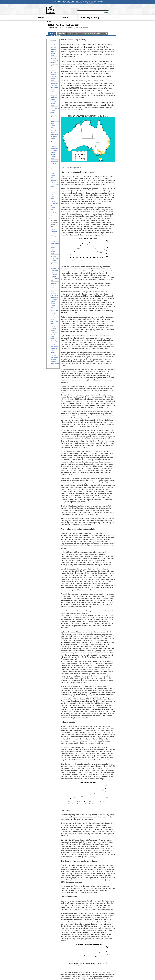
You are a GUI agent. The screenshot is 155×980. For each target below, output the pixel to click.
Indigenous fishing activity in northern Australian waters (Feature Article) (55, 234)
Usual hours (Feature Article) (54, 117)
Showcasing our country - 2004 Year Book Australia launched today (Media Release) (55, 347)
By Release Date (52, 22)
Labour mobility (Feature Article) (55, 110)
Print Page (57, 35)
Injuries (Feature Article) (53, 176)
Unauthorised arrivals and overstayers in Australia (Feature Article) (54, 88)
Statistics (40, 18)
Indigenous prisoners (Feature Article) (54, 215)
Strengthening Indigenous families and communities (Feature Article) (54, 166)
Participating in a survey (90, 18)
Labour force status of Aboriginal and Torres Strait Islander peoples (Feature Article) (54, 137)
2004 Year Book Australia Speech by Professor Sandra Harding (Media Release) (55, 361)
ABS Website (90, 3)
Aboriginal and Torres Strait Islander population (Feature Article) (54, 101)
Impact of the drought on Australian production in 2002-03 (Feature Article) (54, 332)
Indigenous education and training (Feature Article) (54, 205)
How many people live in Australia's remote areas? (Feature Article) (54, 63)
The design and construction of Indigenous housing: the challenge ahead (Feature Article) (55, 275)
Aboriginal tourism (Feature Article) (53, 286)
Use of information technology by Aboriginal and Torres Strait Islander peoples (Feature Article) (54, 300)
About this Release (53, 41)
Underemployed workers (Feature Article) (55, 125)
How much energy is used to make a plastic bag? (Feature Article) (54, 261)
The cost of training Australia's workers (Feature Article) (54, 194)
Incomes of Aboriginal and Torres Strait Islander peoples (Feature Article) (54, 153)
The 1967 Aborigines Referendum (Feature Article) (54, 52)
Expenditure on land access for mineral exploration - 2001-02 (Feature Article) (55, 248)
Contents (53, 45)
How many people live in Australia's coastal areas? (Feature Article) (54, 76)
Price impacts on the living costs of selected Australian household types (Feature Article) (54, 317)
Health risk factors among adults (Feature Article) (55, 183)
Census (65, 18)
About (115, 18)
